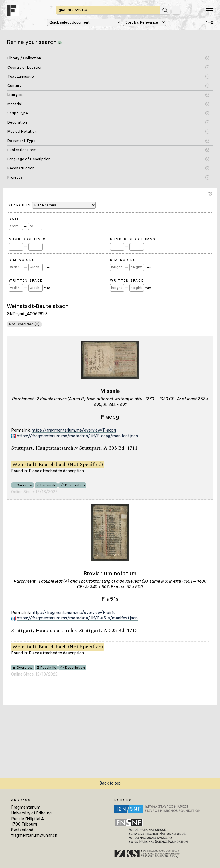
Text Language (21, 76)
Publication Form (22, 150)
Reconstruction (21, 168)
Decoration (17, 122)
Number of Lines (27, 239)
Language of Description (29, 159)
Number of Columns (133, 239)
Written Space (26, 280)
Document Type (21, 141)
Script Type (18, 113)
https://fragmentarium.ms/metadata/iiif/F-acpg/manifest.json (77, 436)
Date (14, 219)
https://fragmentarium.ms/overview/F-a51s (74, 613)
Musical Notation (22, 131)
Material (15, 104)
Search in (52, 205)
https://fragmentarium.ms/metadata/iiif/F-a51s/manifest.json (77, 618)
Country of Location (25, 67)
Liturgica (15, 95)
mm (47, 267)
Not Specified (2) (24, 324)
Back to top (110, 783)
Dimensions (22, 260)
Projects (15, 177)
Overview (24, 485)
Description (75, 485)
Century (14, 86)
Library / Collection (24, 58)
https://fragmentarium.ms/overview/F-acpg (74, 430)
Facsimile (48, 485)
